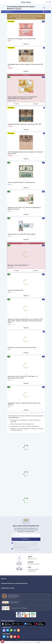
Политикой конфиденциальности (22, 547)
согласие (35, 543)
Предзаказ (26, 44)
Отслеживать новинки (44, 8)
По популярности (7, 12)
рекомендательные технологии (29, 642)
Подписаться (26, 539)
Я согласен (38, 643)
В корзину (36, 104)
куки (19, 642)
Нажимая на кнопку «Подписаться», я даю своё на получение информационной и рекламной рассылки (26, 549)
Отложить (17, 104)
